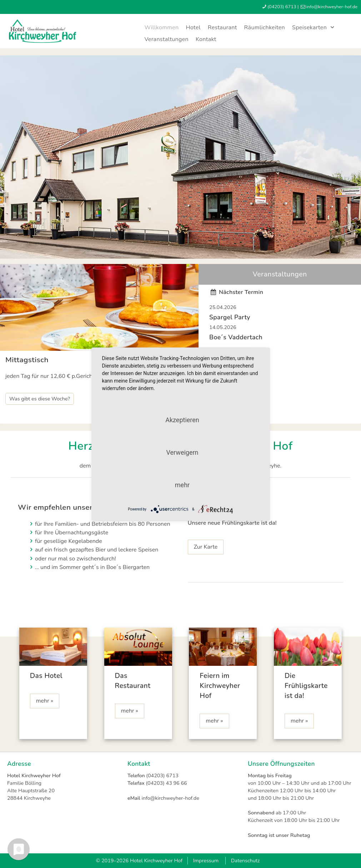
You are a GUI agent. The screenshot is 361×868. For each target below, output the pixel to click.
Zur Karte (206, 547)
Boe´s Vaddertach (236, 337)
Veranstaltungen (166, 39)
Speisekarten (314, 28)
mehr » (45, 701)
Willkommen (161, 28)
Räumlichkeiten (265, 28)
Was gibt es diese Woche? (40, 399)
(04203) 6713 (282, 7)
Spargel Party (230, 317)
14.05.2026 (223, 327)
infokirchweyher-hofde (332, 7)
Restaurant (222, 28)
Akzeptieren (182, 420)
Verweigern (182, 452)
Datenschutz (245, 860)
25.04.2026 (223, 307)
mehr (182, 485)
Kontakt (206, 39)
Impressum (206, 860)
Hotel (193, 28)
